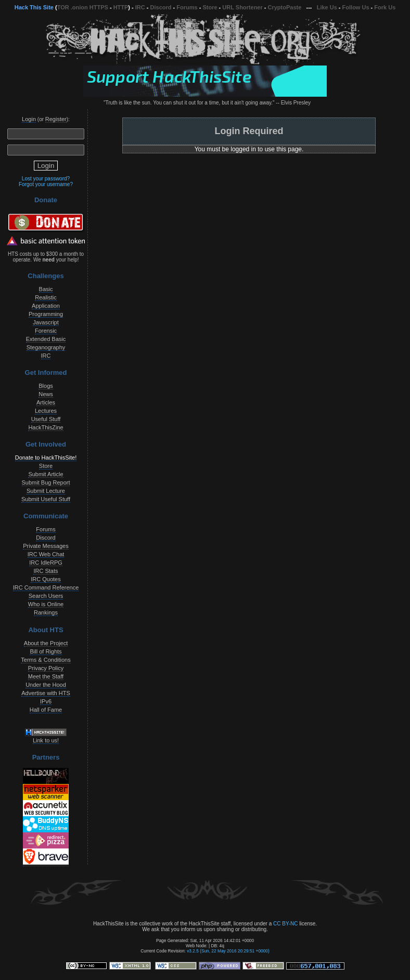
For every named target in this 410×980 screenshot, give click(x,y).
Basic (46, 289)
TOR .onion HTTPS (83, 7)
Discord (161, 7)
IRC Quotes (46, 579)
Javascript (46, 322)
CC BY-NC (285, 924)
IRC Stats (46, 571)
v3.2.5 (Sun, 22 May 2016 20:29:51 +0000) (228, 951)
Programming (46, 314)
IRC (140, 7)
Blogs (46, 386)
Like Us (327, 7)
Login (29, 119)
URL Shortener (242, 7)
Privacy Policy (46, 668)
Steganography (46, 347)
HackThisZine (46, 427)
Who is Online (46, 604)
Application (46, 306)
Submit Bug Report (46, 482)
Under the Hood (46, 685)
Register (56, 119)
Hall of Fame (46, 710)
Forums (187, 7)
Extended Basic (46, 339)
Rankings (46, 612)
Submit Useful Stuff (46, 499)
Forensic (46, 331)
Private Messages (46, 546)
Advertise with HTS (46, 693)
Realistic (46, 297)
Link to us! (46, 740)
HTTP (121, 7)
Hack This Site (34, 7)
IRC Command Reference (46, 587)
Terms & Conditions (46, 660)
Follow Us (356, 7)
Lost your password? (46, 179)
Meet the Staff (46, 676)
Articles (46, 402)
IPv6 (46, 701)
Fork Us (385, 7)
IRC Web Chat (46, 554)
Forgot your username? (46, 184)
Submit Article (46, 474)
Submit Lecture (46, 491)
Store (210, 7)
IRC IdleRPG (46, 563)
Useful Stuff (46, 419)
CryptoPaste (285, 7)
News (46, 394)
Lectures (46, 411)
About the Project (46, 643)
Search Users (46, 596)
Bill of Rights (46, 651)
